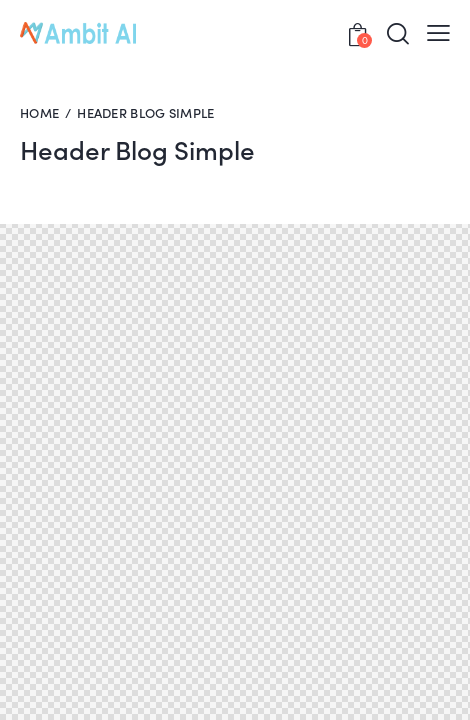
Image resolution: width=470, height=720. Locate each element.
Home (39, 112)
